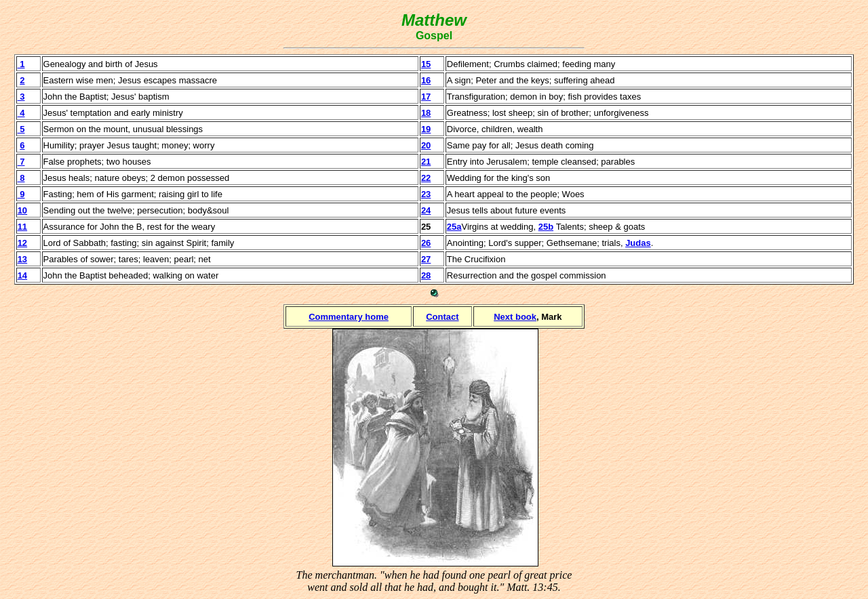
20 (426, 145)
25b (546, 227)
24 (426, 210)
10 (22, 210)
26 (426, 243)
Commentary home (349, 317)
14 (22, 275)
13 (22, 259)
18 (426, 113)
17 (426, 97)
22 (426, 178)
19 (426, 129)
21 (426, 162)
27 (426, 259)
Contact (442, 317)
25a (454, 227)
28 (426, 275)
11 (22, 227)
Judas (638, 243)
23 (426, 194)
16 (426, 80)
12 (22, 243)
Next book (515, 317)
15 (426, 64)
